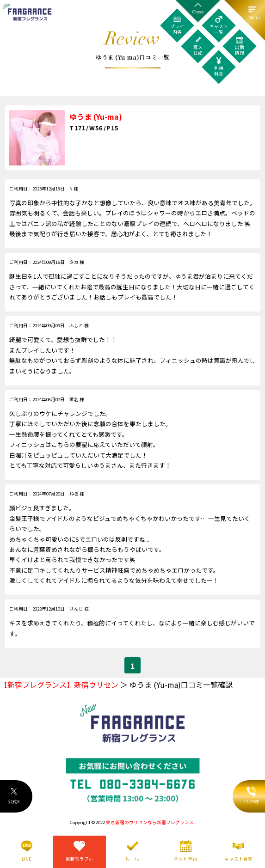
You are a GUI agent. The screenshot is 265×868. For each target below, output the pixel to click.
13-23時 (251, 796)
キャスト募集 (239, 859)
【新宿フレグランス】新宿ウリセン (59, 685)
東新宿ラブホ (80, 859)
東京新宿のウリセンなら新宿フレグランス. (151, 822)
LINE (27, 859)
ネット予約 (185, 859)
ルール (132, 859)
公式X (14, 796)
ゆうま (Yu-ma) (96, 116)
